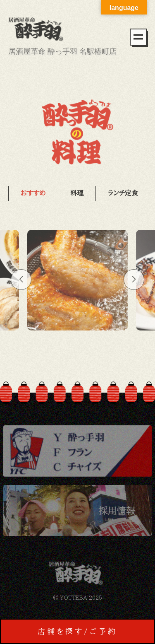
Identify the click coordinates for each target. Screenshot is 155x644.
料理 (77, 193)
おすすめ (33, 193)
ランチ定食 (123, 193)
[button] (21, 280)
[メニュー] (138, 37)
